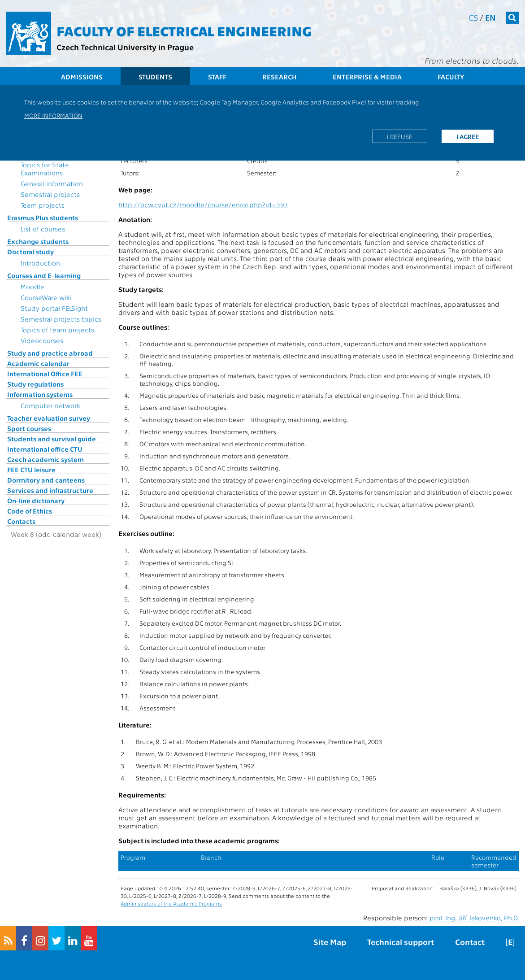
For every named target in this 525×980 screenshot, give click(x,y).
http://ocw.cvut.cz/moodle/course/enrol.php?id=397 (203, 205)
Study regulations (35, 384)
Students (155, 77)
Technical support (401, 942)
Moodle (33, 287)
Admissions (82, 77)
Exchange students (38, 241)
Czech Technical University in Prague (125, 47)
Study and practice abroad (50, 353)
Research (280, 77)
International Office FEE (45, 374)
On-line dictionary (36, 501)
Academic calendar (38, 363)
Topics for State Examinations (45, 169)
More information (53, 115)
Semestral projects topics (61, 319)
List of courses (43, 229)
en (490, 17)
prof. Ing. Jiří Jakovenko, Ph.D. (474, 918)
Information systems (40, 394)
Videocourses (42, 340)
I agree (468, 136)
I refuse (400, 136)
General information (52, 183)
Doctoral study (30, 252)
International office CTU (45, 449)
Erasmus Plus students (43, 218)
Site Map (330, 942)
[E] (510, 942)
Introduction (40, 263)
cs (473, 17)
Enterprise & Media (367, 77)
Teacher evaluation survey (49, 418)
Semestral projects (50, 194)
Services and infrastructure (50, 490)
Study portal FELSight (54, 308)
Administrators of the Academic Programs (171, 903)
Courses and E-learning (44, 275)
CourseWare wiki (46, 297)
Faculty (451, 77)
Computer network (50, 405)
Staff (217, 77)
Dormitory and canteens (46, 480)
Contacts (21, 521)
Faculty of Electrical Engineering (184, 30)
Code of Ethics (30, 511)
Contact (470, 942)
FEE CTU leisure (31, 470)
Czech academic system (46, 459)
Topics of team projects (57, 330)
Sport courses (29, 428)
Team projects (43, 205)
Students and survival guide (52, 439)
